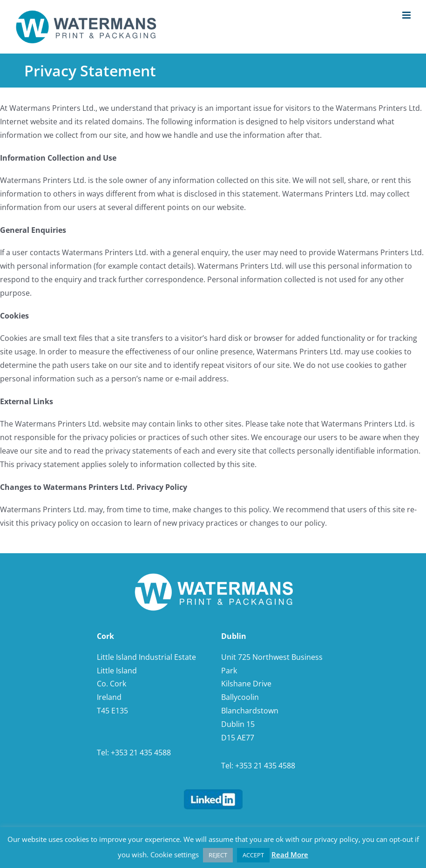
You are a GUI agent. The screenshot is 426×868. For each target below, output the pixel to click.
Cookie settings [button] (175, 854)
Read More (290, 854)
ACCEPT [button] (253, 855)
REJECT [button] (218, 855)
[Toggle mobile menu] (407, 15)
